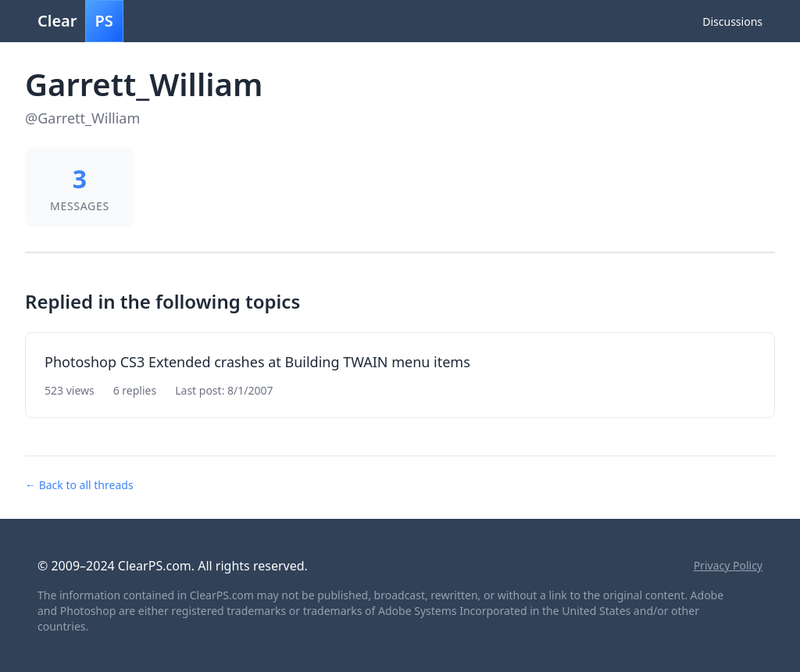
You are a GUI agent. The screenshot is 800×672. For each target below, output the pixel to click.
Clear (80, 21)
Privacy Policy (728, 565)
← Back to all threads (79, 485)
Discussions (732, 21)
